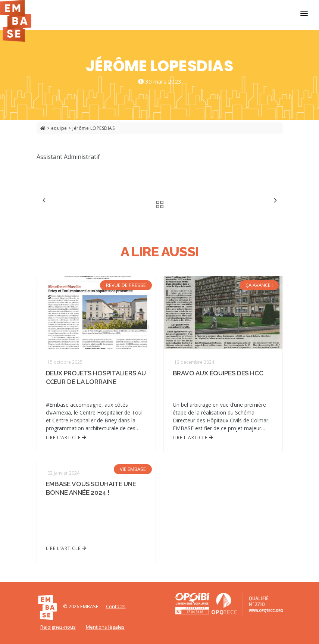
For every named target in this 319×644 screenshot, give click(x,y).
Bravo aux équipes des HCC (218, 373)
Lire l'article (66, 437)
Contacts (116, 606)
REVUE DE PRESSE (126, 285)
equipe (59, 128)
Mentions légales (105, 627)
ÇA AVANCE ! (259, 285)
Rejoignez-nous (58, 627)
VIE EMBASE (133, 469)
